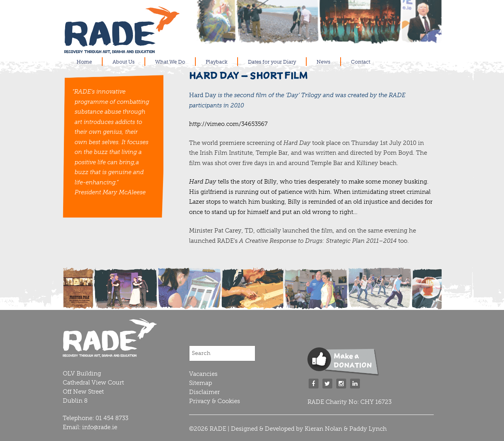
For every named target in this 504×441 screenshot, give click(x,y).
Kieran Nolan (323, 429)
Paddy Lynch (368, 429)
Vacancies (203, 374)
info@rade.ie (100, 427)
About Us (124, 62)
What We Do (170, 62)
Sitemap (200, 383)
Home (84, 62)
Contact (361, 62)
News (323, 62)
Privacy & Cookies (215, 401)
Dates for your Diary (272, 62)
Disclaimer (204, 392)
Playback (216, 62)
